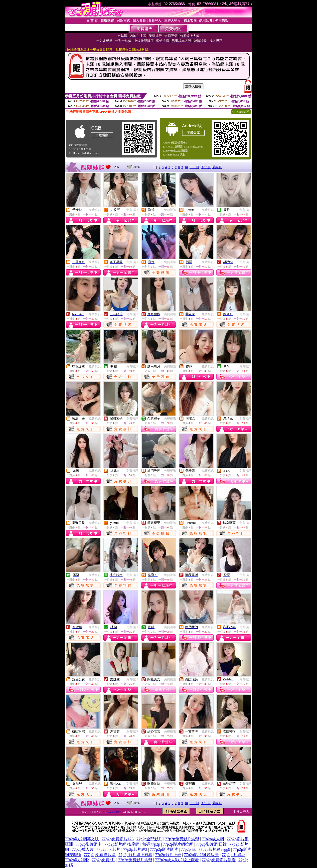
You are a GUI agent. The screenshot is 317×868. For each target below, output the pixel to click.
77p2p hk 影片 (108, 849)
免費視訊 (95, 210)
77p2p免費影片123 (118, 839)
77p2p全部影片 (149, 839)
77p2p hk (188, 849)
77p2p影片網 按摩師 (122, 844)
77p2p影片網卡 (89, 844)
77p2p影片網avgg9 (214, 849)
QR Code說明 (241, 112)
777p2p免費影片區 (100, 855)
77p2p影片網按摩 (178, 844)
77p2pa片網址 (234, 855)
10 (186, 167)
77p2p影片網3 (135, 849)
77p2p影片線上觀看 (135, 855)
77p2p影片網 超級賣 (201, 855)
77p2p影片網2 (77, 860)
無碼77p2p (151, 844)
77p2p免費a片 (103, 860)
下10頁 (206, 167)
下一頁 (194, 167)
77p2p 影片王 (115, 812)
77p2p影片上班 (168, 855)
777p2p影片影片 (164, 849)
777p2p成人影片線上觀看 (177, 860)
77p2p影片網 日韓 (211, 844)
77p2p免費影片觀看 (219, 860)
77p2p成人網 (213, 839)
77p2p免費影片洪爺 (182, 839)
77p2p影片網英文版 (82, 839)
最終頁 (217, 167)
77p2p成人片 (83, 849)
